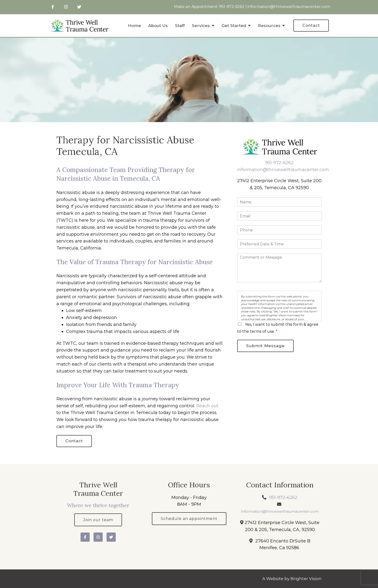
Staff (180, 26)
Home (135, 26)
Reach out (207, 406)
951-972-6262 (232, 7)
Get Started (234, 26)
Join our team (98, 520)
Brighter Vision (306, 579)
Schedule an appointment (189, 519)
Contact (311, 25)
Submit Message (265, 346)
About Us (158, 26)
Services (201, 26)
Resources (269, 26)
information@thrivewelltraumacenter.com (289, 7)
